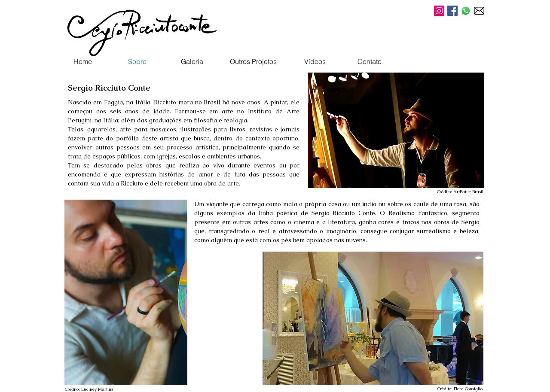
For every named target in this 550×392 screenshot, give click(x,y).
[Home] (82, 61)
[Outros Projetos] (253, 61)
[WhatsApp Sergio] (466, 11)
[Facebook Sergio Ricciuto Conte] (452, 11)
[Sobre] (137, 61)
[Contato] (370, 61)
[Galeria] (192, 61)
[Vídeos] (315, 61)
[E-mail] (479, 11)
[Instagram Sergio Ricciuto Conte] (439, 11)
